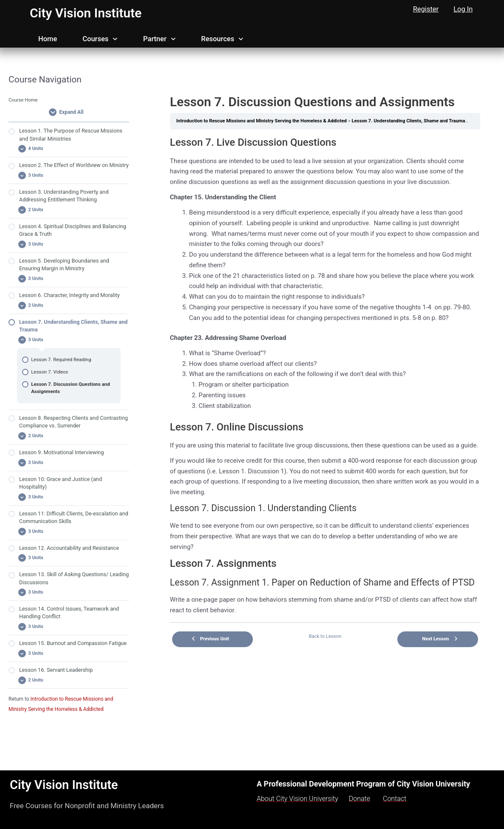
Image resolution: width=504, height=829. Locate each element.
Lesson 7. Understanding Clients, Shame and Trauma (408, 121)
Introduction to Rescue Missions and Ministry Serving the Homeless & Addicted (262, 121)
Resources (222, 39)
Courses (100, 39)
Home (48, 39)
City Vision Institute (86, 13)
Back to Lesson (325, 636)
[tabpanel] (325, 376)
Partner (159, 39)
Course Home (23, 100)
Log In (463, 9)
